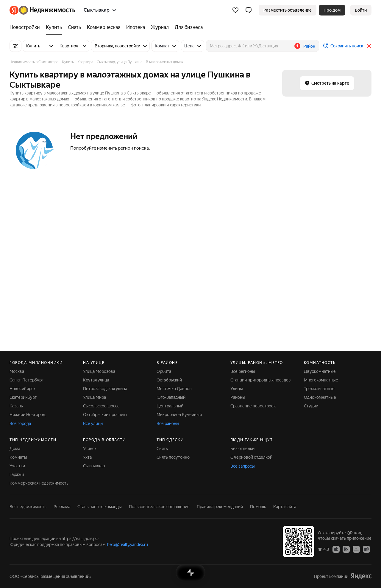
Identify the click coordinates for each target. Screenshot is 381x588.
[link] (361, 10)
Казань (16, 406)
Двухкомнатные (320, 371)
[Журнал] (160, 27)
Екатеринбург (23, 397)
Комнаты (18, 457)
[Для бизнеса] (187, 27)
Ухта (87, 457)
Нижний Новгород (27, 415)
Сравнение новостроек (253, 406)
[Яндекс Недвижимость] (47, 10)
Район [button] (309, 46)
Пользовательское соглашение (159, 507)
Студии (311, 406)
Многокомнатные (321, 380)
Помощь (258, 507)
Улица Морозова (99, 371)
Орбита (164, 371)
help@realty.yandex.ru (128, 544)
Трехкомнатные (319, 389)
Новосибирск (22, 389)
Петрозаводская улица (105, 389)
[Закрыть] (369, 46)
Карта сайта (285, 507)
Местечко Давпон (174, 389)
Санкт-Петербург (26, 380)
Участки (17, 466)
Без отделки (242, 449)
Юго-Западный (171, 397)
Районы (238, 397)
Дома (15, 449)
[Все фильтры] (15, 46)
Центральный (170, 406)
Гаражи (17, 474)
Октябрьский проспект (105, 415)
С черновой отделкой (251, 457)
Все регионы (243, 371)
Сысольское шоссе (101, 406)
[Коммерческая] (104, 27)
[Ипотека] (136, 27)
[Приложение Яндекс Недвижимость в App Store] (336, 549)
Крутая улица (96, 380)
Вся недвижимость (28, 507)
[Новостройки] (26, 27)
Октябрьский (169, 380)
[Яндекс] (14, 10)
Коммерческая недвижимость (39, 483)
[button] (249, 10)
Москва (17, 371)
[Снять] (74, 27)
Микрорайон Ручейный (179, 415)
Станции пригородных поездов (261, 380)
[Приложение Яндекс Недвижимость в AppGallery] (356, 549)
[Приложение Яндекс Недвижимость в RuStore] (366, 549)
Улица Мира (95, 397)
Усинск (90, 449)
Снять (162, 449)
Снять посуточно (173, 457)
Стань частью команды (100, 507)
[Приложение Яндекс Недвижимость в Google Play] (346, 549)
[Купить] (54, 27)
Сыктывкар (94, 466)
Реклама (62, 507)
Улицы (237, 389)
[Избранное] (235, 10)
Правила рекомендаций (220, 507)
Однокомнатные (320, 397)
